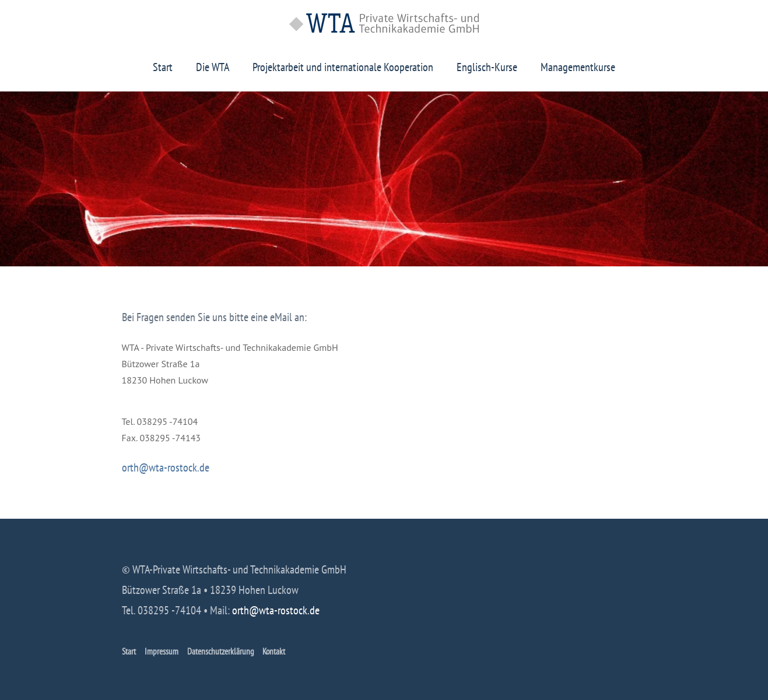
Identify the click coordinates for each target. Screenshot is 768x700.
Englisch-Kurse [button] (487, 67)
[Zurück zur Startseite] (384, 23)
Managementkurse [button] (578, 67)
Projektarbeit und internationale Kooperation (343, 67)
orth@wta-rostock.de (166, 467)
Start (163, 67)
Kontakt (274, 651)
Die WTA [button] (213, 67)
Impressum (162, 651)
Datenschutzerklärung (220, 651)
